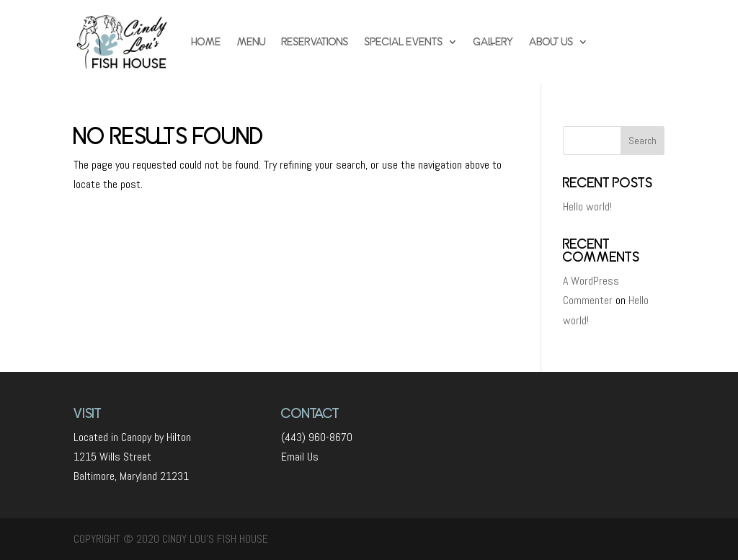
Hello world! (587, 206)
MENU (252, 42)
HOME (206, 42)
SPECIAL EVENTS (404, 42)
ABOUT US (551, 42)
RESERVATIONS (315, 42)
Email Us (300, 457)
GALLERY (493, 42)
